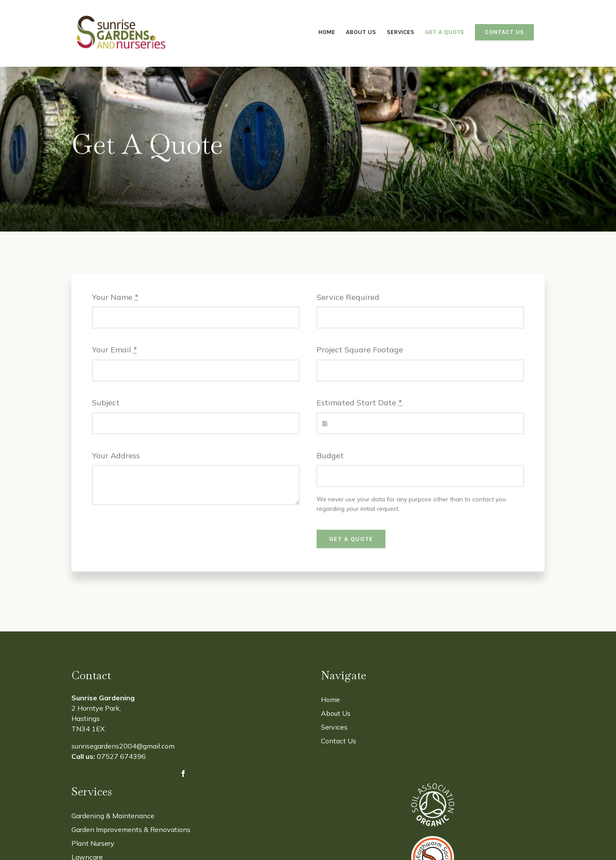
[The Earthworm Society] (433, 840)
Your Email (115, 351)
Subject (106, 404)
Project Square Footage (360, 351)
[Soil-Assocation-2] (433, 787)
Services (334, 727)
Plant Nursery (93, 843)
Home (330, 699)
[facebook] (183, 773)
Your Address (116, 456)
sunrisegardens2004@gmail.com (123, 746)
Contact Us (339, 741)
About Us (336, 713)
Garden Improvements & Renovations (131, 829)
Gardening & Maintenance (113, 816)
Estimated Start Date (359, 404)
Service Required (348, 298)
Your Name (115, 298)
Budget (330, 456)
